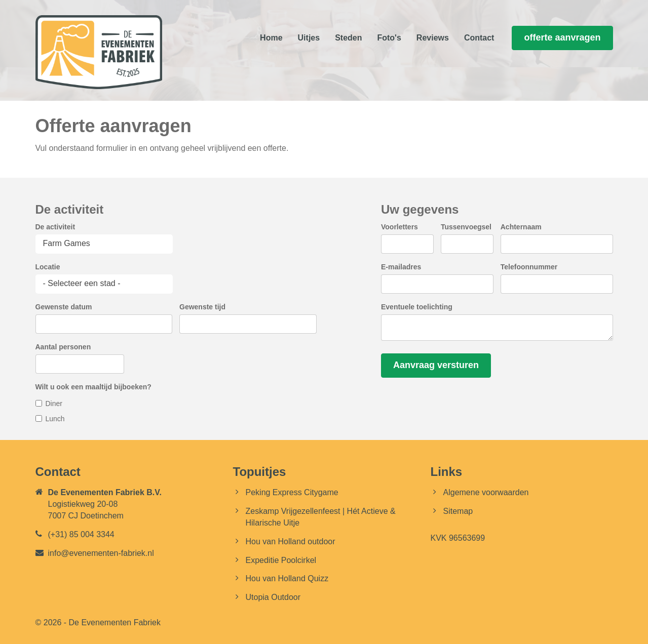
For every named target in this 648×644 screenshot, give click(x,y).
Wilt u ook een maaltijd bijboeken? (93, 387)
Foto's (389, 38)
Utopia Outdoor (273, 597)
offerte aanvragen (562, 37)
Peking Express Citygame (292, 492)
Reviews (433, 38)
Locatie (48, 267)
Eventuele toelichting (417, 307)
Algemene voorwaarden (486, 492)
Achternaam (521, 227)
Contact (479, 38)
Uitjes (309, 38)
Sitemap (458, 511)
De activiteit (55, 227)
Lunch (55, 419)
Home (271, 38)
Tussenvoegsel (466, 227)
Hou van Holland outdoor (291, 541)
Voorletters (399, 227)
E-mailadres (401, 267)
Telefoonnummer (529, 267)
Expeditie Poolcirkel (281, 560)
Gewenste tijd (202, 307)
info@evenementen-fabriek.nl (101, 553)
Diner (54, 404)
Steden (348, 38)
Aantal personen (63, 347)
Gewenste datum (64, 307)
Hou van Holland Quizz (287, 578)
